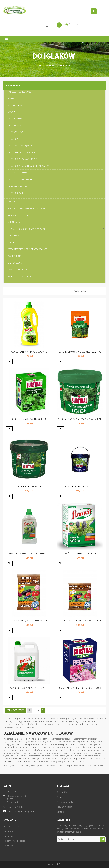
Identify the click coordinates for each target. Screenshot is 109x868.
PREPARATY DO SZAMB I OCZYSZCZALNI (26, 209)
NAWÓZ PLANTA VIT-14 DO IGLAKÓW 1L (29, 352)
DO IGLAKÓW (17, 119)
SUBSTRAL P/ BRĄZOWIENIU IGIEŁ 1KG (29, 419)
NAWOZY (12, 112)
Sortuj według (80, 291)
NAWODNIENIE (14, 202)
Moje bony (8, 846)
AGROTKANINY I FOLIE (18, 222)
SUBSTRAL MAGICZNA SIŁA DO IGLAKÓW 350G (80, 352)
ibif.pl (59, 864)
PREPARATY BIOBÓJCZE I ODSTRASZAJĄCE (27, 249)
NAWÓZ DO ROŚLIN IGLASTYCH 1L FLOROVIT (29, 554)
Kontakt (60, 812)
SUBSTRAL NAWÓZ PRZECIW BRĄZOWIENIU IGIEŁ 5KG (80, 421)
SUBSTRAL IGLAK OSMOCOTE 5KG (80, 486)
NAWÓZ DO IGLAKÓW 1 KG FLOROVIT (80, 554)
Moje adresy (9, 836)
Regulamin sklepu (65, 807)
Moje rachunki (10, 831)
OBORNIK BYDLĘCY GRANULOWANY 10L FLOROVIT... (29, 622)
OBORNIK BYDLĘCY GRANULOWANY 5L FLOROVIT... (80, 621)
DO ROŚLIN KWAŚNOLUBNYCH (25, 159)
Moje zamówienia (11, 826)
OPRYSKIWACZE (15, 236)
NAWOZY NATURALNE (21, 186)
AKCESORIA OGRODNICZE (19, 215)
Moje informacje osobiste (15, 841)
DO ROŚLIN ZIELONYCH (21, 180)
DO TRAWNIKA (17, 125)
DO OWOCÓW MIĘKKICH (22, 146)
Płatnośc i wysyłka (65, 802)
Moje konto (10, 820)
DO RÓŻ (14, 139)
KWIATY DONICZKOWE (18, 270)
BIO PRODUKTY (14, 256)
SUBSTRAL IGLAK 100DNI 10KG (29, 486)
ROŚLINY (11, 99)
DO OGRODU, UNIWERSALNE (24, 152)
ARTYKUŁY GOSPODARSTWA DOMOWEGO (27, 229)
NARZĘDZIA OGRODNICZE (19, 92)
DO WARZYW (17, 132)
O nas (59, 797)
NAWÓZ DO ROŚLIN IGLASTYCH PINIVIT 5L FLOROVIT (29, 689)
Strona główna (63, 792)
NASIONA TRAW (15, 105)
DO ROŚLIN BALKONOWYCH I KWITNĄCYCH (30, 166)
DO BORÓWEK (17, 193)
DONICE (11, 243)
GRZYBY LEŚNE (15, 263)
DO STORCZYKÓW (19, 173)
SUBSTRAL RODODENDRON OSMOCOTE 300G (80, 688)
